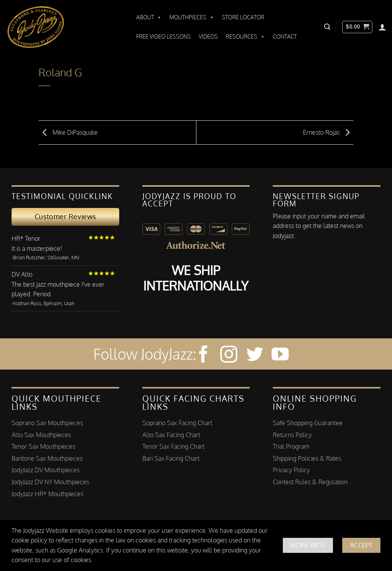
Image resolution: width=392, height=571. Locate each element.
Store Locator (243, 17)
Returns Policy (292, 435)
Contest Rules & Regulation (310, 482)
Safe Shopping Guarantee (308, 423)
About (149, 17)
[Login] (382, 27)
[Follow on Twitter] (255, 356)
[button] (327, 27)
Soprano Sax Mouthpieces (47, 423)
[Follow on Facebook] (203, 356)
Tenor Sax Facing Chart (173, 446)
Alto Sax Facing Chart (171, 435)
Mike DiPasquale (68, 132)
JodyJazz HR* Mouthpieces (47, 494)
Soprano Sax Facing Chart (177, 423)
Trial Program (291, 446)
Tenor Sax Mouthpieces (43, 446)
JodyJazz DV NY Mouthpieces (50, 482)
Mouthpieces (192, 17)
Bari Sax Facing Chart (171, 458)
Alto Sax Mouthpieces (41, 435)
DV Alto (22, 274)
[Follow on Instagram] (229, 356)
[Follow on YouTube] (280, 356)
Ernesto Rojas (328, 132)
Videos (208, 36)
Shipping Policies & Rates (307, 458)
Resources (245, 37)
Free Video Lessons (164, 36)
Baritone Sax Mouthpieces (47, 458)
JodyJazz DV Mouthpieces (46, 470)
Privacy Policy (291, 470)
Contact (285, 36)
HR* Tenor (26, 238)
